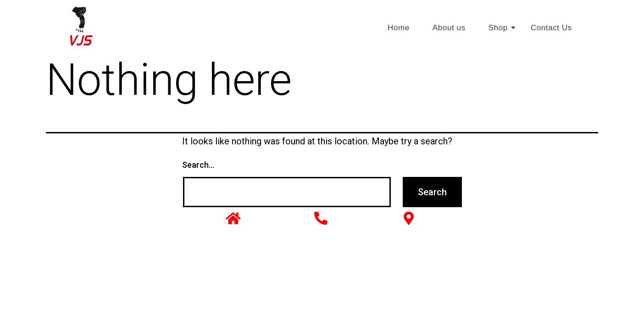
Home (399, 28)
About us (449, 28)
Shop (502, 28)
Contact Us (551, 28)
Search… (198, 165)
